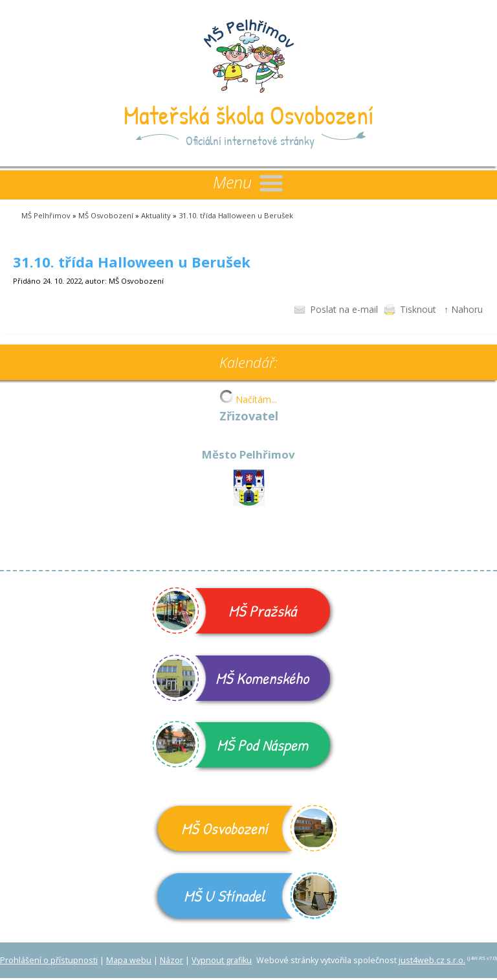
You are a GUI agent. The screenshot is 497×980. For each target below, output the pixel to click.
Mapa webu (129, 960)
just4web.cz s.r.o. (432, 960)
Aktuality (156, 215)
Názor (171, 960)
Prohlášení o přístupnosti (49, 960)
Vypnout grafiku (222, 960)
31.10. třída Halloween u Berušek (236, 215)
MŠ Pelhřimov (46, 215)
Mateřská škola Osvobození (249, 115)
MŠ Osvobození (106, 215)
